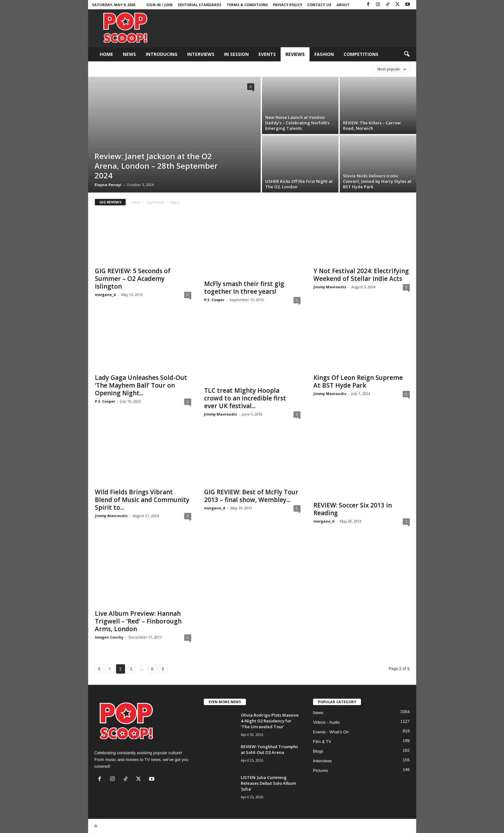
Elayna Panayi (108, 185)
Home (106, 54)
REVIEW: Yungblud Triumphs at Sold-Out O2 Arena (269, 749)
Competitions (361, 54)
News (129, 54)
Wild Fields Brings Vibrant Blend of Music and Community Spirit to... (142, 500)
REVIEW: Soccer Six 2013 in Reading (353, 509)
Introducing (162, 54)
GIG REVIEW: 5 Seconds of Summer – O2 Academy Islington (133, 279)
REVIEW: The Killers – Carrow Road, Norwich (372, 125)
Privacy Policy (288, 5)
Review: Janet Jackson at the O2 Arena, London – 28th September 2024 (156, 166)
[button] (407, 54)
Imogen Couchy (109, 637)
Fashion (324, 54)
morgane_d (105, 295)
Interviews (201, 54)
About (343, 5)
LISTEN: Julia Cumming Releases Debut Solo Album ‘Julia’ (268, 783)
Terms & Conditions (247, 5)
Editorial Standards (200, 5)
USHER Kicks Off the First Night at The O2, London (299, 184)
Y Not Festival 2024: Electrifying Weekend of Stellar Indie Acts (361, 275)
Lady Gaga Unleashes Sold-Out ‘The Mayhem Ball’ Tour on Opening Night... (141, 385)
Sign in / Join (159, 5)
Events (267, 54)
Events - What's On (331, 732)
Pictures (321, 770)
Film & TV (322, 742)
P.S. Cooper (214, 300)
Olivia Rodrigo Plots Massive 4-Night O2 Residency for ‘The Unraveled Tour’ (270, 721)
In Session (236, 54)
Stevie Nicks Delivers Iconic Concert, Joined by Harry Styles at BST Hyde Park (377, 181)
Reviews (295, 54)
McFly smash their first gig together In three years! (244, 288)
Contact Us (319, 5)
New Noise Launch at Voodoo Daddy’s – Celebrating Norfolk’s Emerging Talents (297, 123)
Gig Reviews (155, 202)
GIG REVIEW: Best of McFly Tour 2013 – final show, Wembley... (251, 496)
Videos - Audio (327, 722)
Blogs (318, 751)
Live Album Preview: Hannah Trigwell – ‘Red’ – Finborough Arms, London (138, 621)
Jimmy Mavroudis (330, 287)
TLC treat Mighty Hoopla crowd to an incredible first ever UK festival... (245, 398)
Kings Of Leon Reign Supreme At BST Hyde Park (358, 381)
